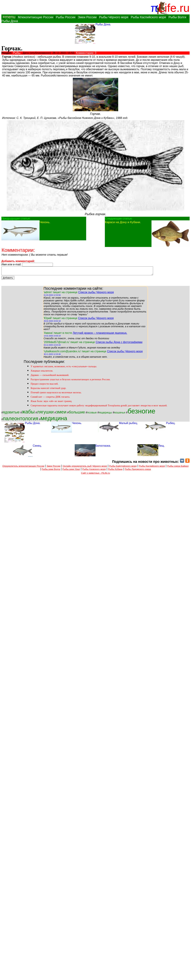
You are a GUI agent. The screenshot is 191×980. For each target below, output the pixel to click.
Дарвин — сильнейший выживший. (50, 377)
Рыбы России (66, 17)
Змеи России (87, 17)
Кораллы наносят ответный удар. (49, 390)
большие (77, 414)
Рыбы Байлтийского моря (123, 468)
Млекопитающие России (36, 17)
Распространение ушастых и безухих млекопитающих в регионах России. (71, 381)
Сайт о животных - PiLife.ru (95, 475)
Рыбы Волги (177, 17)
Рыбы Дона (10, 21)
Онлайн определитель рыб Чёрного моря (85, 468)
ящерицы (105, 414)
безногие (141, 413)
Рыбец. (171, 425)
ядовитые (11, 414)
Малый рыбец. (129, 425)
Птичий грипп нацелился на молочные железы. (56, 394)
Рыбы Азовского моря (94, 471)
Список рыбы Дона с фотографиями (119, 344)
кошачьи (120, 414)
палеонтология (21, 420)
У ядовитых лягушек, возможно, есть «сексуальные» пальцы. (64, 368)
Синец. (37, 447)
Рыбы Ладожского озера (138, 471)
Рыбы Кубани (115, 471)
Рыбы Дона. (103, 24)
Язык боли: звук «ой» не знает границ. (51, 403)
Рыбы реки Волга (51, 471)
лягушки (45, 413)
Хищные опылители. (42, 372)
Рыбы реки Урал (71, 471)
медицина (54, 420)
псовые (92, 414)
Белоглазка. (103, 447)
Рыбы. (17, 53)
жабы (28, 413)
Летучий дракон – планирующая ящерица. (100, 334)
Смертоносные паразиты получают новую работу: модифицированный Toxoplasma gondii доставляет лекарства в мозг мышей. (99, 407)
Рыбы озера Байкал (178, 468)
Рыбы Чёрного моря (114, 17)
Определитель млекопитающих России (23, 468)
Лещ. (161, 447)
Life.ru (174, 8)
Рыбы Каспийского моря (148, 17)
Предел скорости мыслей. (45, 385)
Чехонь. (45, 222)
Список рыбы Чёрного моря (96, 294)
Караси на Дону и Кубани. (123, 222)
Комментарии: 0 (86, 53)
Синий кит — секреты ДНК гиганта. (50, 398)
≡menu (8, 17)
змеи (61, 413)
